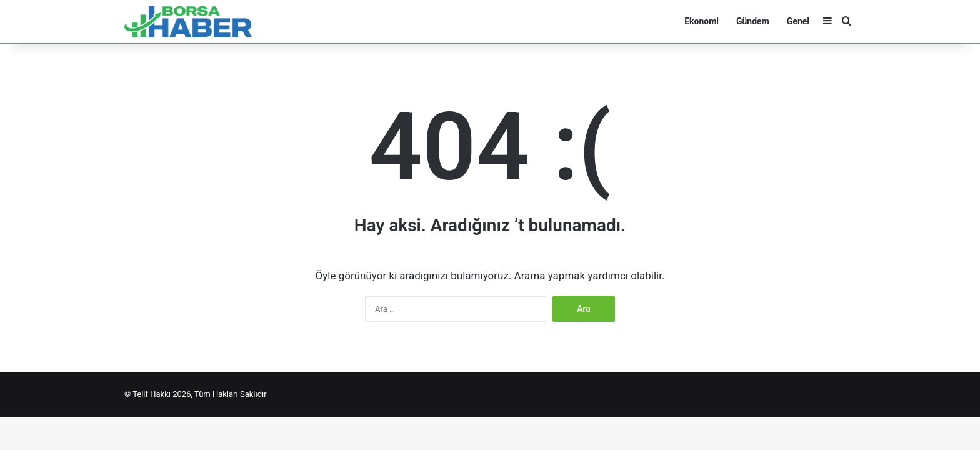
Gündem (753, 21)
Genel (798, 21)
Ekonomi (702, 21)
